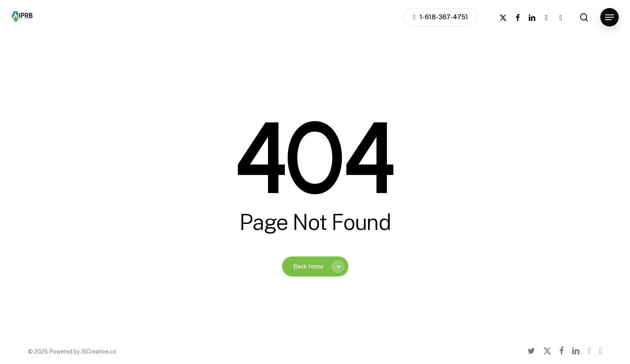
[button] (610, 17)
